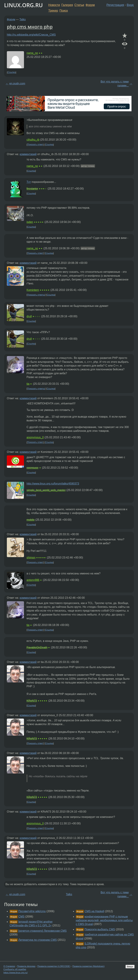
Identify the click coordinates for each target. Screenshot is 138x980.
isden (30, 222)
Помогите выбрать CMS (100, 929)
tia (28, 384)
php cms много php (30, 27)
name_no (32, 53)
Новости (54, 5)
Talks (23, 19)
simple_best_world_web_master (46, 490)
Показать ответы (36, 295)
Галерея (67, 5)
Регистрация (115, 5)
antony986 (33, 580)
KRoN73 (32, 701)
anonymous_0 (35, 437)
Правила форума (26, 966)
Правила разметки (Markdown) (88, 966)
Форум (90, 5)
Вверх (130, 967)
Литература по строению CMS (37, 940)
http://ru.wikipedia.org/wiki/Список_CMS (31, 35)
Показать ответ (35, 145)
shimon (31, 558)
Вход (130, 5)
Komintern (33, 290)
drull (29, 316)
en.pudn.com (17, 83)
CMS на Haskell (94, 911)
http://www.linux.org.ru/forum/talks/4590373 (53, 484)
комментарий (28, 154)
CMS (21, 917)
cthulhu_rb (33, 140)
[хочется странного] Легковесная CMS (42, 931)
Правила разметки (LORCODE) (54, 966)
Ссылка (12, 72)
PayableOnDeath (37, 647)
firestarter (32, 189)
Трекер (53, 11)
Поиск (64, 11)
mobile (31, 520)
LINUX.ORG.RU (23, 5)
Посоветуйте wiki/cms (32, 911)
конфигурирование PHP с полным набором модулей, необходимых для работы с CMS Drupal (104, 920)
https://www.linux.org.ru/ (15, 973)
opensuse (32, 468)
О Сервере (9, 966)
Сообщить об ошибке (15, 969)
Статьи (79, 5)
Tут (29, 182)
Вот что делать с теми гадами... (115, 83)
